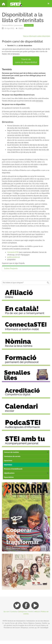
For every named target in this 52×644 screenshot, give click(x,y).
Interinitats (29, 25)
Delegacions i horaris (26, 612)
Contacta (14, 612)
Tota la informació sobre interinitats (36, 36)
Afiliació (37, 612)
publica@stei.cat (13, 257)
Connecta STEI (13, 252)
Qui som (6, 612)
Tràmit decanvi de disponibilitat (26, 61)
